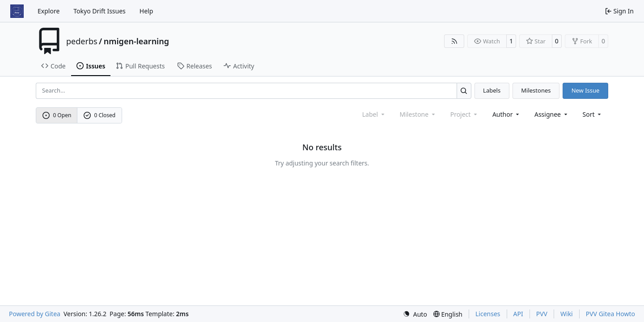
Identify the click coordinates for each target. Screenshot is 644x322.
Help (146, 11)
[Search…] (464, 91)
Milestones (536, 90)
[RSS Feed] (454, 41)
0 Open (57, 115)
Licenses (488, 314)
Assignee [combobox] (552, 114)
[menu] (593, 114)
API (518, 314)
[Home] (17, 11)
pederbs (82, 41)
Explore (49, 11)
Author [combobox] (506, 114)
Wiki (567, 314)
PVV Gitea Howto (610, 314)
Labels (492, 90)
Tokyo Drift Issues (100, 11)
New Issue (586, 90)
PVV (542, 314)
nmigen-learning (136, 41)
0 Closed (100, 115)
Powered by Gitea (35, 314)
